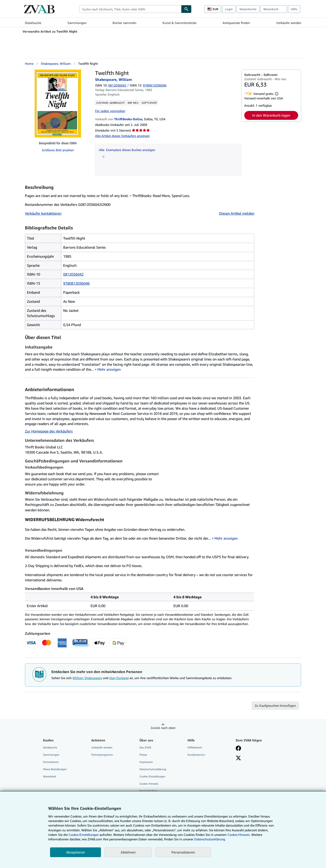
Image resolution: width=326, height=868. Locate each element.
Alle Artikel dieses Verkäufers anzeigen (122, 136)
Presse (143, 755)
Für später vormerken (110, 111)
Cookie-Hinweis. (239, 835)
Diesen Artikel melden (237, 213)
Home (29, 64)
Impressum (146, 762)
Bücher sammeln (124, 23)
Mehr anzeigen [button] (109, 369)
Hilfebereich (195, 747)
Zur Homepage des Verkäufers (49, 431)
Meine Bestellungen (55, 769)
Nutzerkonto (248, 9)
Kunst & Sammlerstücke (180, 23)
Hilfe (294, 9)
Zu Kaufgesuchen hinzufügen (275, 706)
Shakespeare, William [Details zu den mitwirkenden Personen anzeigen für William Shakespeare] (56, 64)
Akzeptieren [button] (76, 852)
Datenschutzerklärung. (210, 839)
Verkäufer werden (289, 23)
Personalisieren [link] (183, 852)
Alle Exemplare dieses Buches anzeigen (127, 150)
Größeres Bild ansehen (58, 150)
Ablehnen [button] (128, 852)
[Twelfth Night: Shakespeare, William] (58, 103)
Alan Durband (119, 678)
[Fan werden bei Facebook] (238, 749)
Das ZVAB (145, 747)
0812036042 (117, 85)
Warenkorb (50, 776)
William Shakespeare (87, 678)
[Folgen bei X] (238, 758)
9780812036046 (76, 283)
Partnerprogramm (102, 755)
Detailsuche (33, 23)
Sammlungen (77, 23)
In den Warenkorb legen (271, 115)
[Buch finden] (186, 9)
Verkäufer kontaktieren (43, 213)
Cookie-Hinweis (149, 784)
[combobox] (130, 9)
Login (229, 9)
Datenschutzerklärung (153, 769)
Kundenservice (196, 755)
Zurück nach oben (163, 728)
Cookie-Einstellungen (84, 835)
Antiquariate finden (236, 23)
